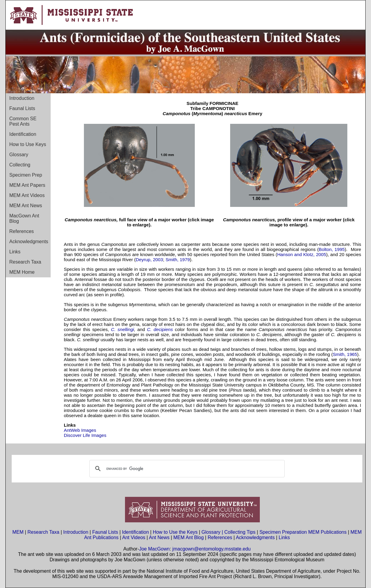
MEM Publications (327, 532)
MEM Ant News (26, 206)
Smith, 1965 (345, 354)
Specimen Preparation (283, 532)
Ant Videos (134, 537)
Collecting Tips (240, 532)
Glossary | (213, 532)
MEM (18, 532)
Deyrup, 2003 (149, 260)
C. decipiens (160, 329)
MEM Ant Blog (189, 537)
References (22, 231)
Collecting (20, 165)
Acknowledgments (29, 242)
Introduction (22, 98)
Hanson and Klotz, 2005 (302, 254)
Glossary (19, 155)
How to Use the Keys (176, 532)
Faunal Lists (22, 108)
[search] (186, 469)
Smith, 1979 (178, 260)
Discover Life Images (85, 435)
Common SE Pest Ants (23, 121)
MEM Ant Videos (27, 195)
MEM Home (22, 272)
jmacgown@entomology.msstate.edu (211, 549)
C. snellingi (122, 329)
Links (15, 252)
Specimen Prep (26, 175)
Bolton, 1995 (332, 249)
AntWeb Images (80, 430)
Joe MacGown (154, 549)
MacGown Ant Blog (24, 218)
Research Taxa (25, 262)
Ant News (159, 537)
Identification (23, 134)
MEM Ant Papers (27, 185)
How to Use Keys (28, 144)
